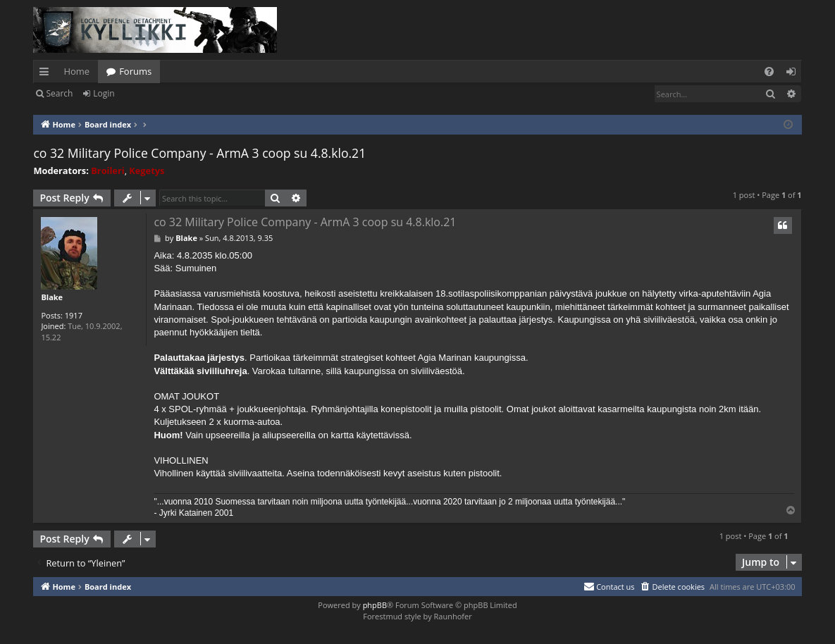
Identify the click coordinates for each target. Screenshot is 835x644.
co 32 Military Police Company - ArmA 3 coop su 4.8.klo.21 (199, 153)
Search (59, 93)
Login (104, 93)
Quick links (47, 74)
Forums (135, 71)
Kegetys (147, 171)
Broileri (107, 171)
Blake (52, 297)
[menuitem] (769, 72)
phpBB (375, 605)
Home (76, 71)
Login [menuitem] (794, 74)
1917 (74, 315)
